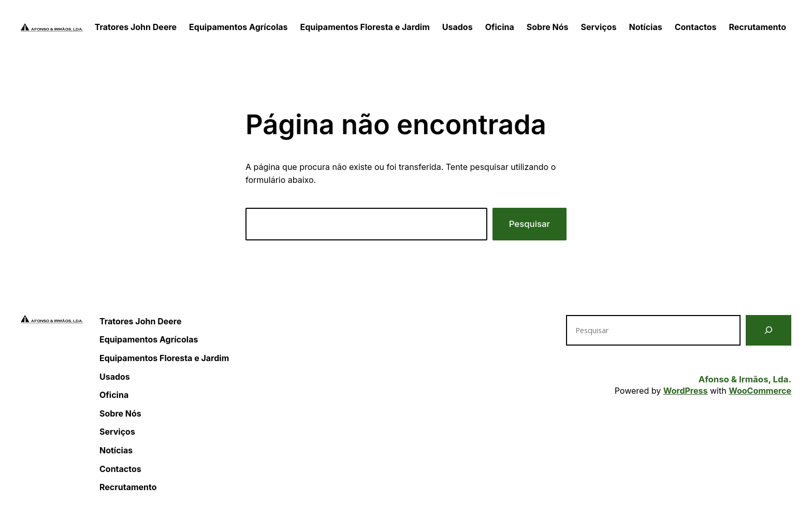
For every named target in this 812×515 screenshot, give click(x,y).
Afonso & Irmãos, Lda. (745, 379)
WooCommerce (760, 391)
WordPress (686, 391)
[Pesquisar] (769, 330)
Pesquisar (530, 224)
